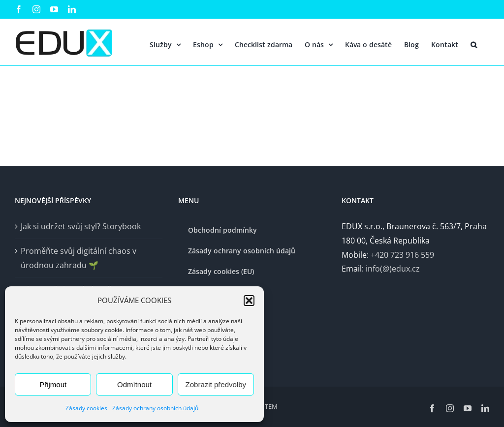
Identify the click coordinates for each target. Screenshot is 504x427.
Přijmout (53, 384)
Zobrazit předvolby (216, 384)
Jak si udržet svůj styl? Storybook (81, 226)
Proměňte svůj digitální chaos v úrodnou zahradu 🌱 (79, 258)
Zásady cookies (86, 408)
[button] (249, 301)
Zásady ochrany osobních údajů (155, 408)
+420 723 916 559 (402, 255)
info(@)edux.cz (393, 269)
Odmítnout (134, 384)
